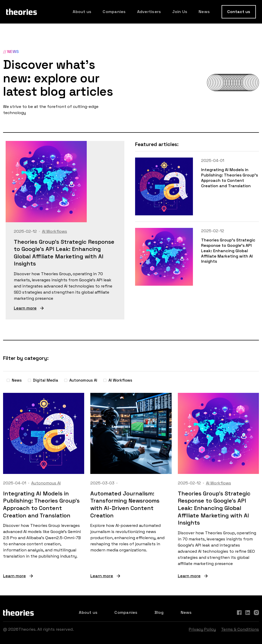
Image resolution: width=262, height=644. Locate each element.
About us (82, 12)
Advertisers (149, 12)
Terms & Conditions (240, 629)
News (204, 12)
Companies (114, 12)
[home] (21, 12)
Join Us (180, 12)
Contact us (239, 12)
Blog (159, 612)
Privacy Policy (202, 629)
